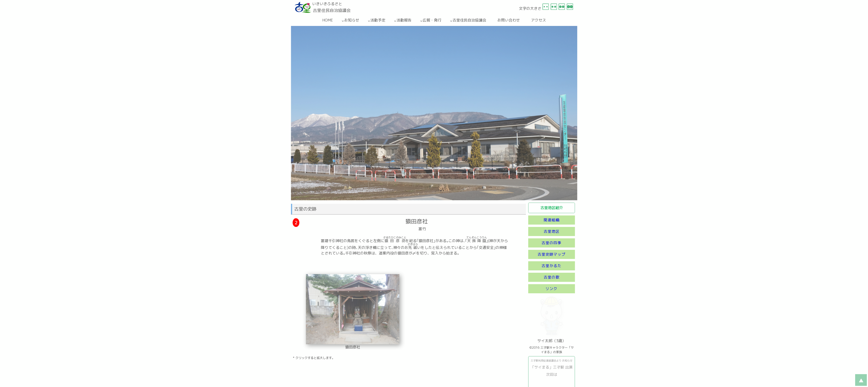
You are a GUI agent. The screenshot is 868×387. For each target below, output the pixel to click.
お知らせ (352, 20)
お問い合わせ (509, 20)
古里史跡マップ (551, 254)
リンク (551, 289)
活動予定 (378, 20)
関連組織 (552, 220)
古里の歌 (552, 277)
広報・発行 (432, 20)
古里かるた (551, 266)
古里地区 (552, 231)
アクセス (539, 20)
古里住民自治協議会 (469, 20)
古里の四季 (551, 243)
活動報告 (404, 20)
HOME (328, 20)
